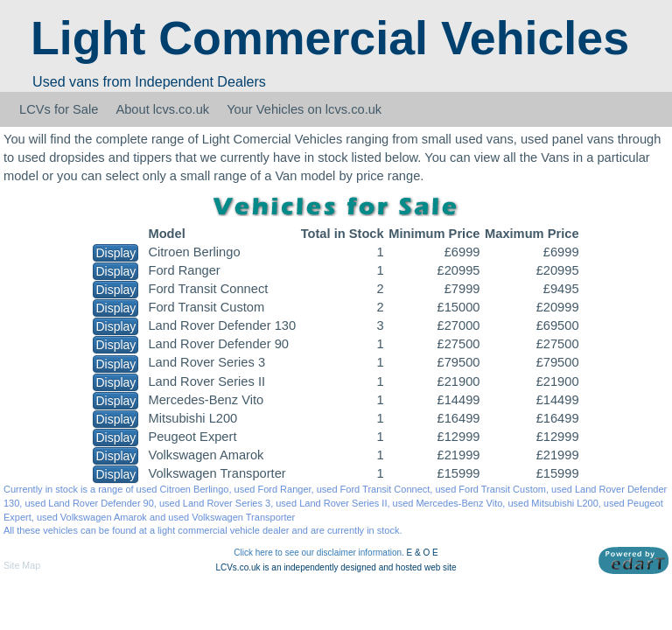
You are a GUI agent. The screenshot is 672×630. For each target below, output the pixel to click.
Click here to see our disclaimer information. (319, 553)
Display (115, 253)
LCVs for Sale (59, 109)
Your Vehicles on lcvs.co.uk (304, 109)
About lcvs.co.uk (162, 109)
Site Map (22, 565)
